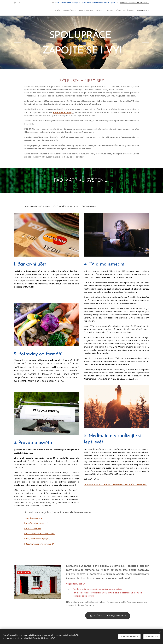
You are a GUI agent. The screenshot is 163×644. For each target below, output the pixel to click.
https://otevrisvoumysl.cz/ (36, 523)
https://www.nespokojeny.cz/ (37, 539)
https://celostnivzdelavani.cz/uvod (40, 534)
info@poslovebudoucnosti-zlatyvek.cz (135, 2)
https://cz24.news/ (33, 528)
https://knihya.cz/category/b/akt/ (39, 544)
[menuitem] (123, 10)
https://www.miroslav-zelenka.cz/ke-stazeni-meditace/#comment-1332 (116, 484)
